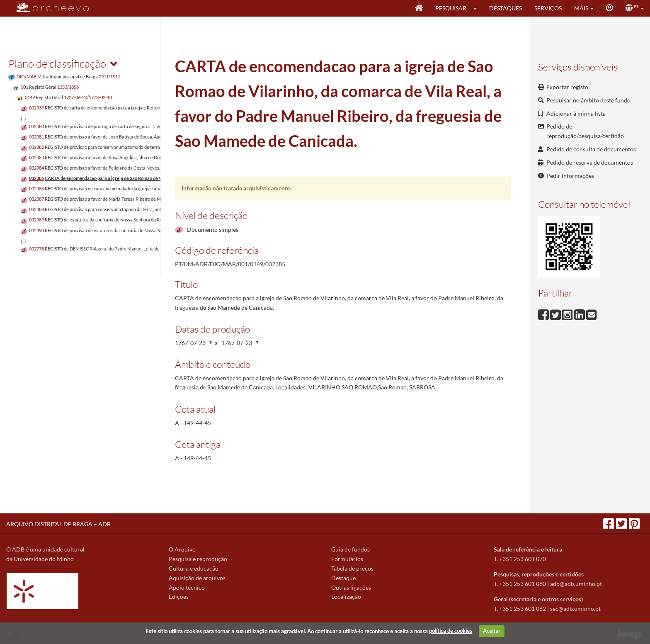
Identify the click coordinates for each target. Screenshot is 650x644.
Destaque (343, 578)
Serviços (548, 8)
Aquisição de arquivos (197, 578)
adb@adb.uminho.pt (576, 584)
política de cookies (451, 631)
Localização (346, 597)
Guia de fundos (350, 549)
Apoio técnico (187, 587)
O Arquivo (182, 549)
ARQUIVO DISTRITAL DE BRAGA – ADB (58, 524)
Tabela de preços (352, 568)
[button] (478, 8)
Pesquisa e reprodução (198, 559)
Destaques (506, 8)
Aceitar (492, 631)
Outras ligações (351, 587)
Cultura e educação (194, 568)
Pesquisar (451, 8)
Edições (179, 597)
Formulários (347, 559)
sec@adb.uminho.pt (575, 609)
